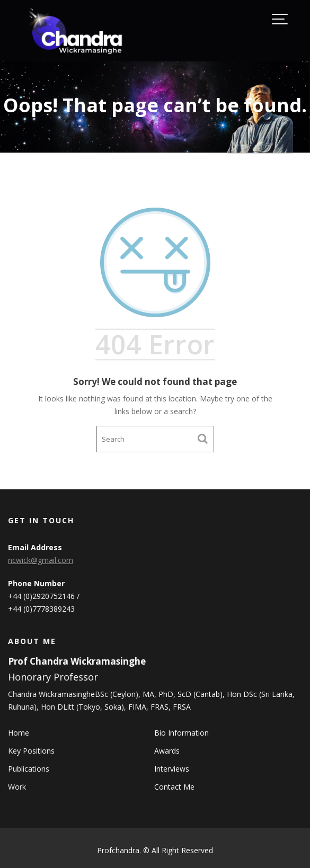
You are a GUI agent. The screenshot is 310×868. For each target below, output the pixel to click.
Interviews (171, 769)
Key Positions (33, 751)
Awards (167, 751)
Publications (30, 769)
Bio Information (181, 733)
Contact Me (174, 786)
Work (19, 786)
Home (20, 733)
